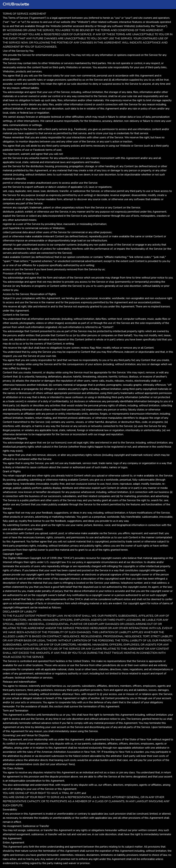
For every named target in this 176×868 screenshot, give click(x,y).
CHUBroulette (16, 4)
